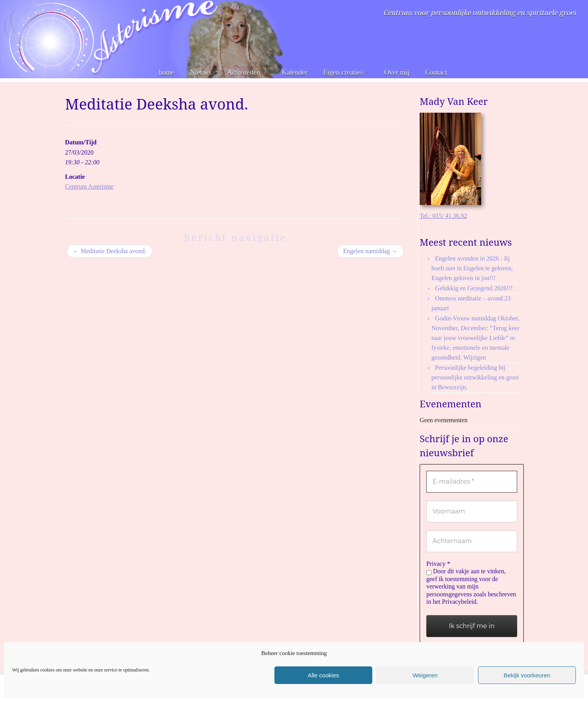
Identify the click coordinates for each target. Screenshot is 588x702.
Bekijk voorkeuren (527, 675)
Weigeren (425, 675)
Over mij (397, 72)
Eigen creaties (346, 72)
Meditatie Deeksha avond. (110, 251)
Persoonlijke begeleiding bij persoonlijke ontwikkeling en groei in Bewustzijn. (475, 377)
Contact (436, 72)
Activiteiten (246, 72)
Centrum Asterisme (89, 186)
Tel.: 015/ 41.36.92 (443, 216)
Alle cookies (323, 675)
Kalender (295, 72)
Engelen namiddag (370, 251)
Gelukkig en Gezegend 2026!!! (474, 288)
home (166, 72)
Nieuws (201, 72)
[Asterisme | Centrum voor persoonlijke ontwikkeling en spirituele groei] (141, 39)
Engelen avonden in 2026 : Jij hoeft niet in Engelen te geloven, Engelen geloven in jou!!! (472, 268)
